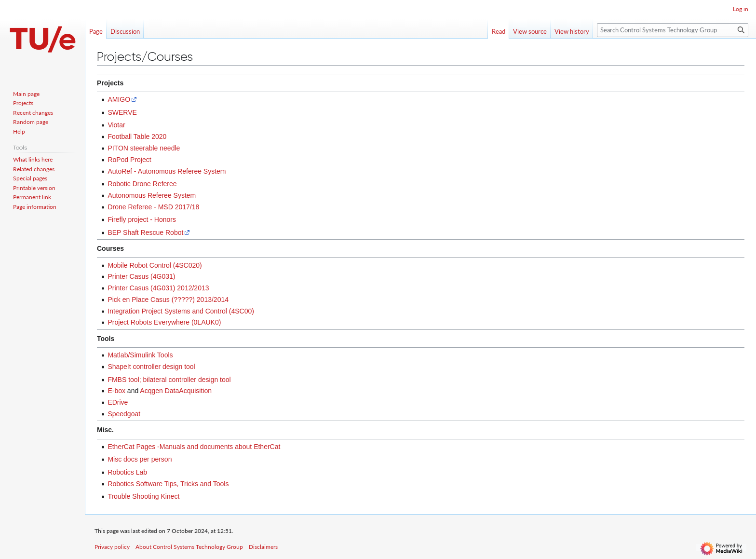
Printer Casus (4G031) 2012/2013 (158, 288)
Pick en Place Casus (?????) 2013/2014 (168, 300)
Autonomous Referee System (152, 195)
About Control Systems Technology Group (189, 547)
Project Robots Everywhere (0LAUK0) (164, 322)
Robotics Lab (127, 472)
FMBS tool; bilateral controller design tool (169, 380)
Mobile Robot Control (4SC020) (155, 265)
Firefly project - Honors (142, 219)
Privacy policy (112, 547)
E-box (116, 391)
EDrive (118, 402)
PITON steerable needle (144, 148)
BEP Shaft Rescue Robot (145, 232)
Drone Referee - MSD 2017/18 (153, 207)
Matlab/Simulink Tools (140, 355)
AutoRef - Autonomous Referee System (167, 171)
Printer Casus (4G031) (141, 276)
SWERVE (122, 112)
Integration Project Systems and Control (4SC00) (181, 311)
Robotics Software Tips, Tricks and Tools (168, 484)
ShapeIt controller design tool (151, 367)
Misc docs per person (140, 459)
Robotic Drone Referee (142, 184)
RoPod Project (129, 160)
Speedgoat (124, 414)
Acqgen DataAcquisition (176, 391)
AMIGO (119, 99)
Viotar (116, 125)
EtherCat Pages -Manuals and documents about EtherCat (194, 447)
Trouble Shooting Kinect (143, 496)
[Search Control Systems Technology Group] (673, 30)
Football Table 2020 (137, 136)
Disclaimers (263, 547)
